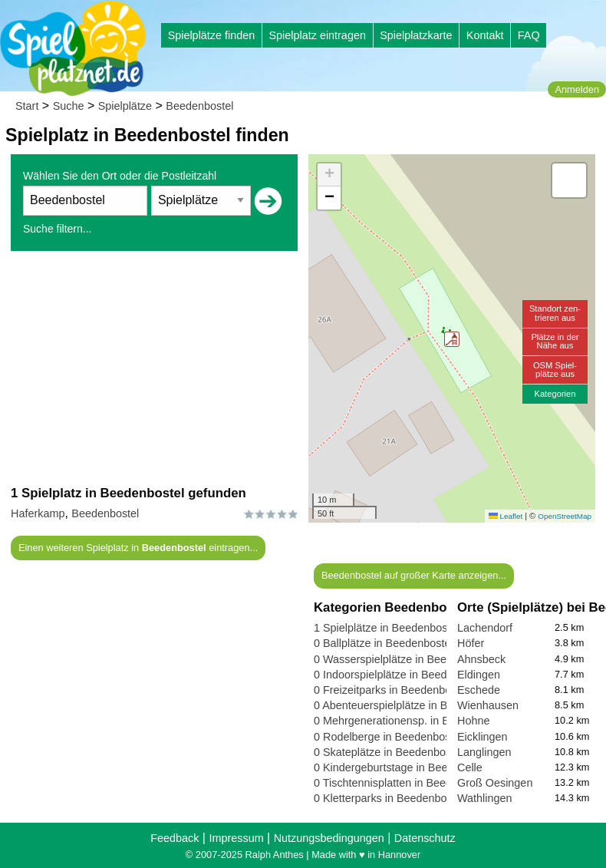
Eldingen (479, 675)
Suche (69, 106)
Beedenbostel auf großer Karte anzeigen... (414, 575)
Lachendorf (485, 628)
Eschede (479, 690)
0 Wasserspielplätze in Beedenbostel (404, 659)
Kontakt (485, 35)
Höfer (471, 643)
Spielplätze (125, 106)
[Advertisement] (154, 368)
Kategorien (555, 394)
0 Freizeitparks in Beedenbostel (391, 690)
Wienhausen (488, 705)
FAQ (529, 35)
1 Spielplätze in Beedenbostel (387, 628)
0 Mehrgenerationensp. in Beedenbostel (412, 721)
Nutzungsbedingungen (329, 838)
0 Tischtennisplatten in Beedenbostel (403, 783)
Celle (470, 767)
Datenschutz (425, 838)
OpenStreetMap (565, 516)
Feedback (175, 838)
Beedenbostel (199, 106)
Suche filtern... (58, 229)
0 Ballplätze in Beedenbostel (384, 643)
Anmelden (577, 89)
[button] (452, 339)
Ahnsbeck (481, 659)
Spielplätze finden (212, 35)
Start (27, 106)
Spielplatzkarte (416, 35)
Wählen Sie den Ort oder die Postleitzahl (120, 176)
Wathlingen (484, 798)
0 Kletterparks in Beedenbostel (389, 798)
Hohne (473, 721)
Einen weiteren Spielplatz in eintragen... (138, 548)
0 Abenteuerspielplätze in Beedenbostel (411, 705)
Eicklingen (482, 737)
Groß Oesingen (495, 783)
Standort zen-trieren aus (555, 313)
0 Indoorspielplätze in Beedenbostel (401, 675)
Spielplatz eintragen (317, 35)
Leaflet (506, 516)
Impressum (236, 838)
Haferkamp (38, 513)
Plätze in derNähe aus (555, 341)
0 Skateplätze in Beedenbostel (388, 752)
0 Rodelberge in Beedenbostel (388, 737)
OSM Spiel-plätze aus (555, 370)
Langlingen (484, 752)
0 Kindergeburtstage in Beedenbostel (405, 767)
